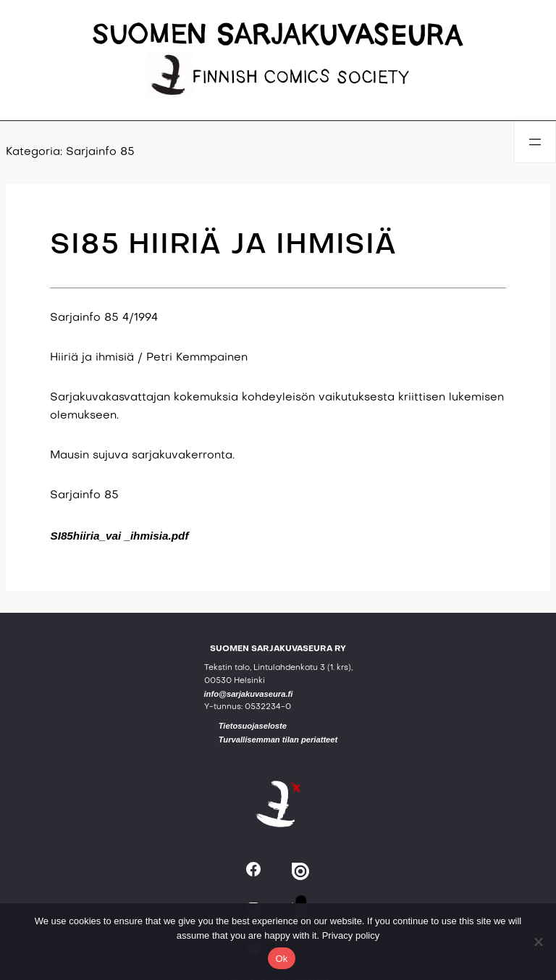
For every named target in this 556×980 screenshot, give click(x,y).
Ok (281, 959)
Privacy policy (351, 935)
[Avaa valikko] (535, 142)
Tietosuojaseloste (253, 726)
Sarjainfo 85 (100, 152)
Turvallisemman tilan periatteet (278, 740)
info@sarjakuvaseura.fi (249, 694)
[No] (538, 942)
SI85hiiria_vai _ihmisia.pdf (119, 536)
